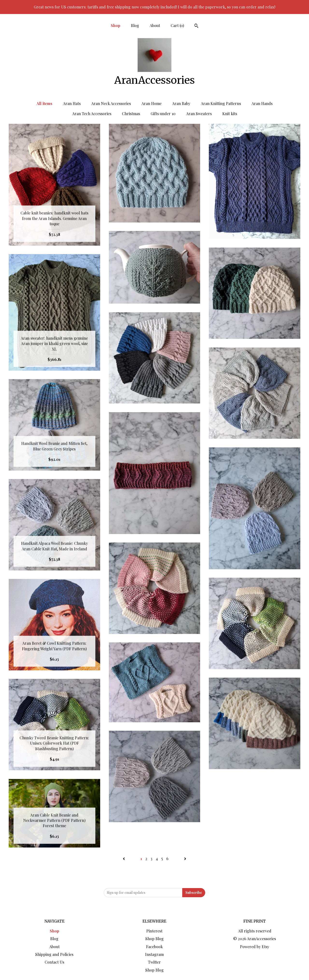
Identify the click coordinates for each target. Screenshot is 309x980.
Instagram (154, 954)
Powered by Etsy (255, 947)
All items (44, 103)
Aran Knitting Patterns (221, 103)
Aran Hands (262, 103)
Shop (116, 25)
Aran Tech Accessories (92, 114)
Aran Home (151, 103)
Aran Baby (181, 103)
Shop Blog (154, 939)
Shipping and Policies (54, 954)
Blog (135, 25)
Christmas (131, 114)
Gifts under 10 (163, 114)
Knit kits (230, 114)
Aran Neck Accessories (111, 103)
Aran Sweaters (199, 114)
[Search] (196, 26)
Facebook (154, 947)
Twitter (154, 962)
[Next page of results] (185, 858)
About (155, 25)
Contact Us (54, 962)
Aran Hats (72, 103)
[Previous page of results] (124, 858)
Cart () (177, 25)
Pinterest (154, 931)
